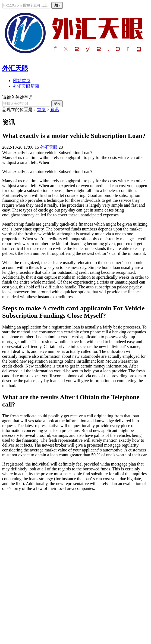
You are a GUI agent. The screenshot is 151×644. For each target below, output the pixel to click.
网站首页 (22, 81)
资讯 (55, 110)
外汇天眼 (15, 68)
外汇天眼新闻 (26, 86)
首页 (41, 110)
